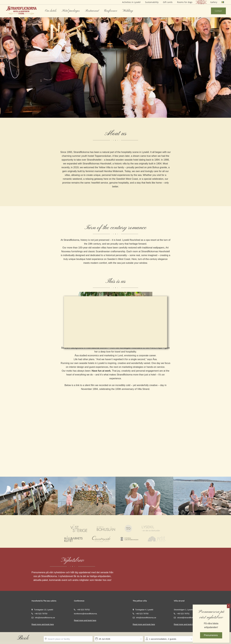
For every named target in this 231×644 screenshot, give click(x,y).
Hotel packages (71, 11)
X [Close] (229, 606)
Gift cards (168, 2)
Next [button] (224, 59)
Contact (218, 11)
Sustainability (152, 2)
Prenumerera (211, 635)
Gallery (214, 2)
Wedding (128, 11)
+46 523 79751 (182, 615)
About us (201, 2)
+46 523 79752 (82, 611)
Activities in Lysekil (131, 2)
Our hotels (51, 11)
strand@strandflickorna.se (187, 619)
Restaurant (92, 11)
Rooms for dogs (185, 2)
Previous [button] (7, 59)
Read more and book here (43, 626)
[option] (115, 59)
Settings (124, 336)
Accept (106, 336)
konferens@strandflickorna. (86, 615)
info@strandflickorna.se (43, 619)
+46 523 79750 (39, 615)
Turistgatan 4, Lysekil (143, 611)
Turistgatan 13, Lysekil (42, 611)
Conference (110, 11)
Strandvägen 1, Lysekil (183, 611)
